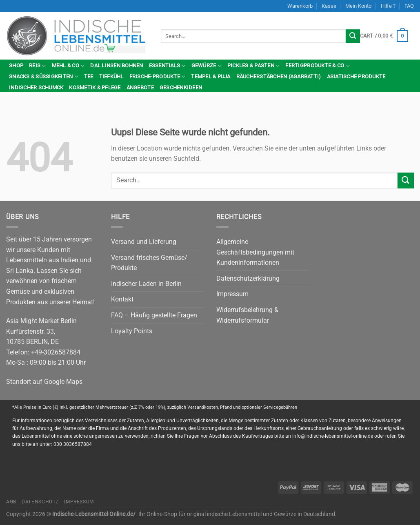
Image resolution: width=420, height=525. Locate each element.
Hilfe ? (388, 6)
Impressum (232, 294)
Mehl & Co (68, 66)
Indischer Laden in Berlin (146, 284)
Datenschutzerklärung (248, 278)
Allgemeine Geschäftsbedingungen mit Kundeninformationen (255, 252)
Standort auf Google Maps (44, 382)
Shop (16, 65)
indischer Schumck (36, 87)
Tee (89, 76)
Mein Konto (358, 6)
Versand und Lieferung (144, 242)
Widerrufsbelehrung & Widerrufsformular (247, 315)
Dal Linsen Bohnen (117, 65)
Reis (37, 66)
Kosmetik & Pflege (95, 87)
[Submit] (353, 36)
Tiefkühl (111, 76)
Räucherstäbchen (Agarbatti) (279, 76)
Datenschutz (40, 502)
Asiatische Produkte (356, 76)
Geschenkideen (181, 87)
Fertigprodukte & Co (317, 66)
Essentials (167, 66)
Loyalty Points (132, 331)
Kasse (329, 6)
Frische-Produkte (158, 76)
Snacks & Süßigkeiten (44, 76)
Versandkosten (203, 407)
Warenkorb (300, 6)
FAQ (409, 6)
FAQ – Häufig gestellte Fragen (154, 315)
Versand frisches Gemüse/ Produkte (149, 263)
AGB (11, 502)
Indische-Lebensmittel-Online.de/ (94, 514)
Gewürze (207, 66)
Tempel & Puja (211, 76)
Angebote (140, 87)
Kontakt (122, 299)
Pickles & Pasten (254, 66)
